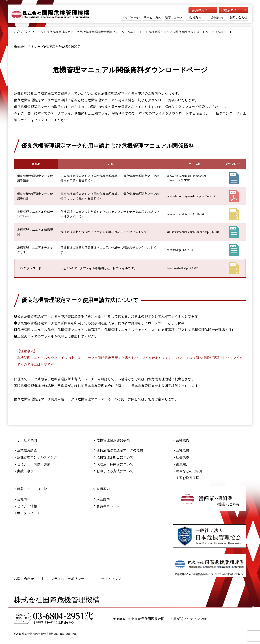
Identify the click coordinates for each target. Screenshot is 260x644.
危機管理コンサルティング (36, 457)
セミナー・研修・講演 (33, 464)
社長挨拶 (181, 457)
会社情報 (23, 499)
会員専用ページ (203, 10)
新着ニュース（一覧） (32, 489)
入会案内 (102, 499)
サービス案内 (152, 17)
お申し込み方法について (114, 471)
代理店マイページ (234, 10)
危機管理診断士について (114, 457)
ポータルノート (28, 513)
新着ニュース (174, 17)
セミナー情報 (26, 506)
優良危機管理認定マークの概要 (119, 450)
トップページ (131, 17)
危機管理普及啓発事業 (112, 440)
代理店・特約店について (114, 464)
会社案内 (195, 17)
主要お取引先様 (187, 478)
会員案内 (217, 17)
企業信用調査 (26, 450)
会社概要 (181, 450)
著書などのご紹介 (188, 471)
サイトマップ (111, 579)
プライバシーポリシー (68, 579)
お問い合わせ (238, 17)
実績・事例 (24, 471)
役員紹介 (181, 464)
